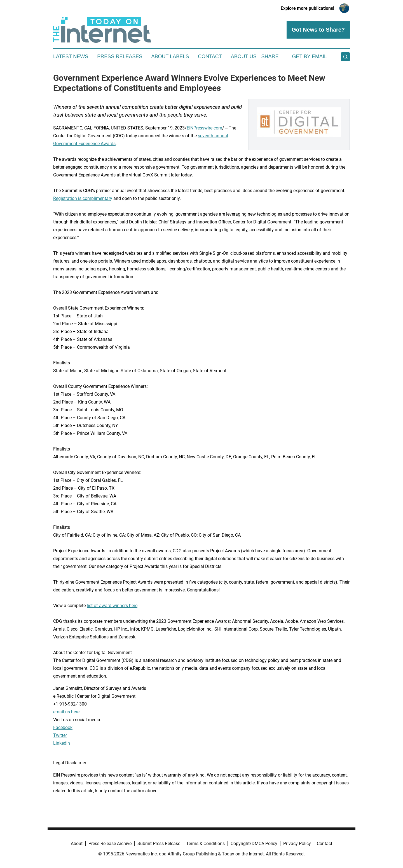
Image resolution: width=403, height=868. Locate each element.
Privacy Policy (297, 844)
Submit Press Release (159, 844)
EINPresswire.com (204, 128)
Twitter (60, 735)
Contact (210, 56)
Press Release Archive (110, 844)
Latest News (71, 56)
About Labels (170, 56)
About (77, 844)
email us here (66, 712)
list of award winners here (112, 606)
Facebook (63, 727)
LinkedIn (62, 743)
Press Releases (120, 56)
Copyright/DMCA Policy (254, 844)
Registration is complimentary (83, 198)
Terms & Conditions (205, 844)
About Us (244, 56)
